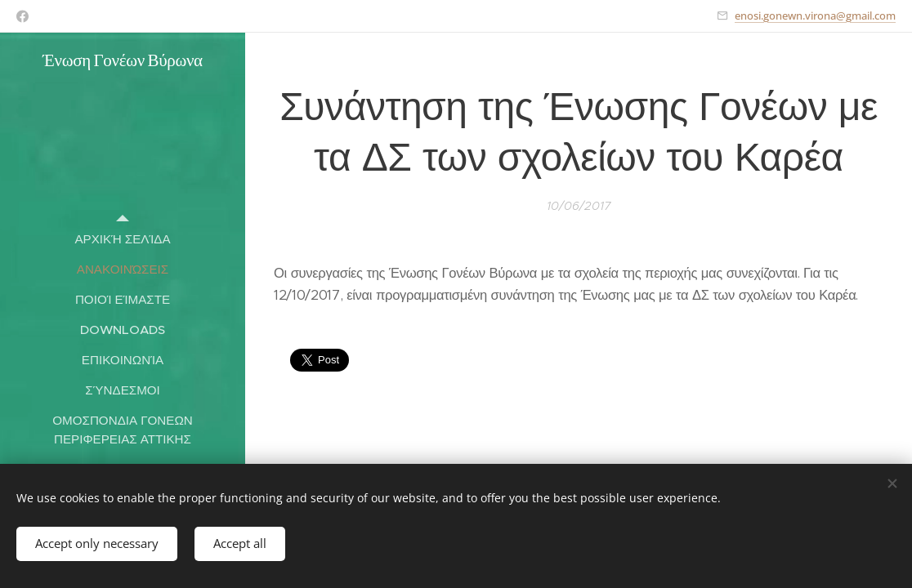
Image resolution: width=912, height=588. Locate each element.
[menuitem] (123, 239)
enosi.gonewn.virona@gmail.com (815, 16)
